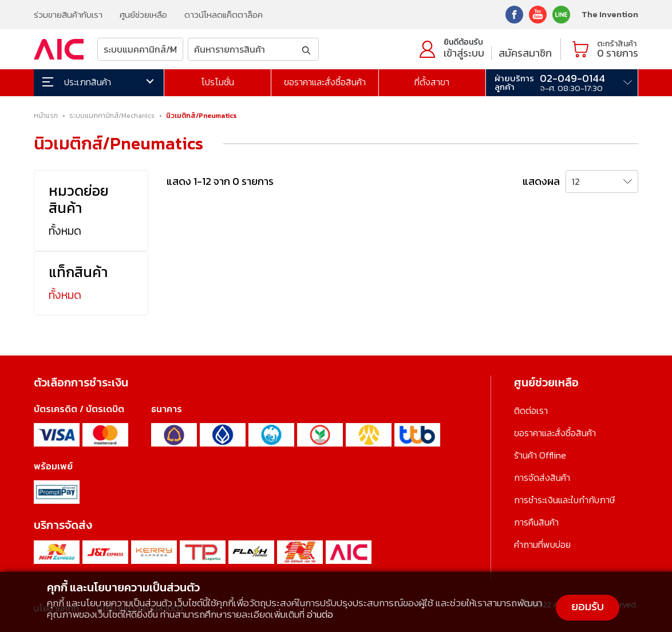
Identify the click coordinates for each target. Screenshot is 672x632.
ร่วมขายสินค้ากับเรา (68, 15)
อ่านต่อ (320, 614)
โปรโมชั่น (218, 82)
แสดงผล (541, 181)
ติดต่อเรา (531, 410)
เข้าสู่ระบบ (464, 53)
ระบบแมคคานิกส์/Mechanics (112, 116)
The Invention (610, 14)
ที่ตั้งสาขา (432, 82)
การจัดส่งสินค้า (542, 477)
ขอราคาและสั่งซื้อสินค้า (325, 82)
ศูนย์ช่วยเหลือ (143, 15)
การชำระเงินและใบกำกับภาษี (564, 500)
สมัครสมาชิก (525, 53)
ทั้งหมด (65, 231)
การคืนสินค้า (536, 522)
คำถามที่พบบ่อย (542, 544)
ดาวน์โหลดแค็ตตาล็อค (224, 15)
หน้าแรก (46, 116)
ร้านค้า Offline (540, 455)
